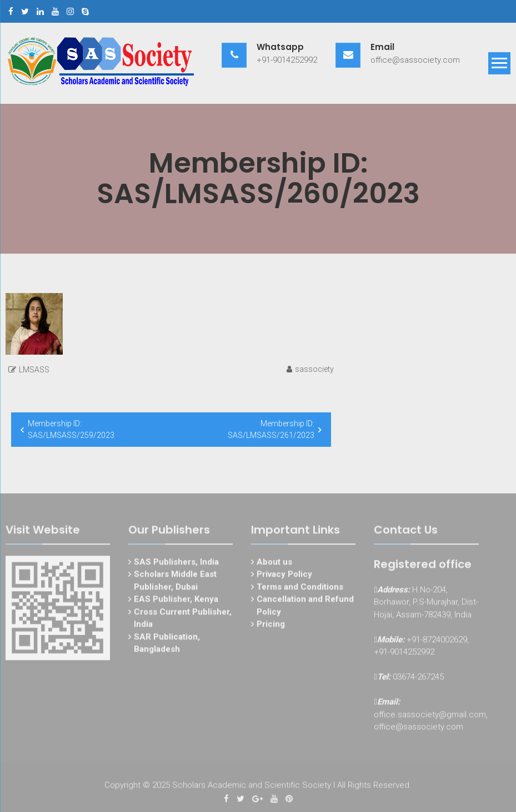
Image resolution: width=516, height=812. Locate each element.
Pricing (271, 626)
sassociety (314, 369)
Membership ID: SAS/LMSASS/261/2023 (271, 429)
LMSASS (34, 370)
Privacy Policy (284, 576)
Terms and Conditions (300, 589)
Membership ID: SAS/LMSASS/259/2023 (71, 429)
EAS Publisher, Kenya (176, 601)
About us (274, 564)
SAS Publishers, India (176, 564)
